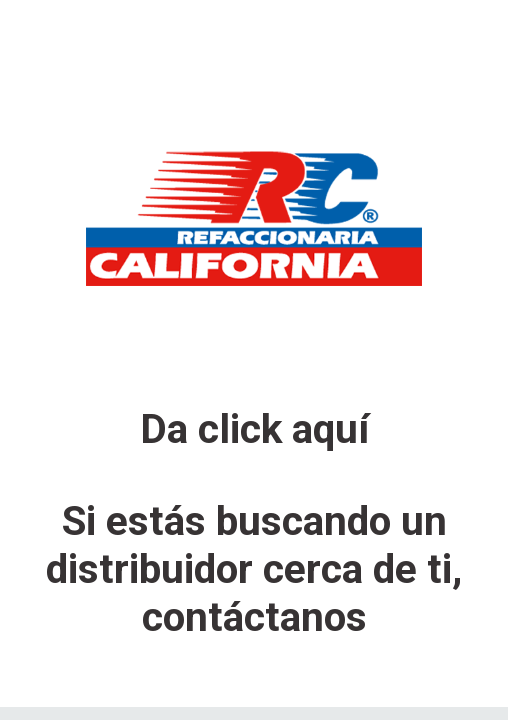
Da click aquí (254, 429)
